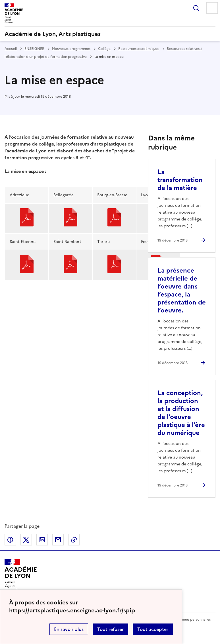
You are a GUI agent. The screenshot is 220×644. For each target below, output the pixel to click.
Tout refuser (110, 629)
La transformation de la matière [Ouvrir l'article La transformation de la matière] (180, 180)
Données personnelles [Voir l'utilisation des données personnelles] (193, 620)
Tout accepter (153, 629)
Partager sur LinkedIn (42, 540)
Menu (212, 8)
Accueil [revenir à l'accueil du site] (11, 49)
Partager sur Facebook (10, 540)
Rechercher (196, 8)
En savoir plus (69, 629)
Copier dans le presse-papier (74, 540)
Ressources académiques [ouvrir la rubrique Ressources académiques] (139, 49)
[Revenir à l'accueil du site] (21, 575)
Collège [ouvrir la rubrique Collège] (104, 49)
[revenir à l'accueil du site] (110, 34)
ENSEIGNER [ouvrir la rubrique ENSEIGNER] (34, 49)
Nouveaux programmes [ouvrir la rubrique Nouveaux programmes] (71, 49)
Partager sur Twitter (26, 540)
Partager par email (58, 540)
